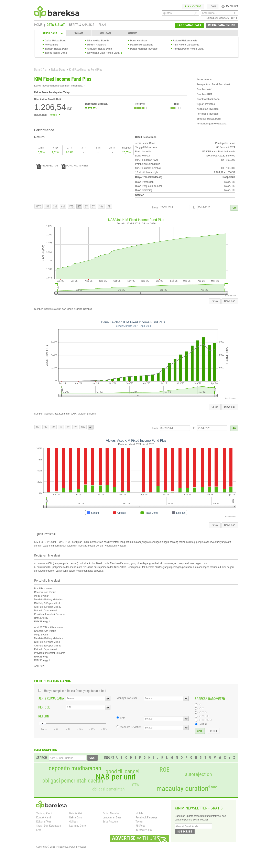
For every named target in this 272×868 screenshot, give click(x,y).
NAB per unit (116, 777)
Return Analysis (97, 45)
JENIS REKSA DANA (51, 698)
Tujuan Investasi (206, 104)
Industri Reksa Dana (56, 49)
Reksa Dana (58, 70)
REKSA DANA (50, 33)
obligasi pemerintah (108, 789)
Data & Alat (41, 70)
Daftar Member (111, 813)
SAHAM (79, 33)
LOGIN (213, 7)
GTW (136, 785)
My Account (230, 6)
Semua (203, 724)
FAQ (39, 830)
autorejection (198, 774)
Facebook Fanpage (146, 817)
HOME (38, 25)
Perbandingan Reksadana (212, 124)
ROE (165, 770)
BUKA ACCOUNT (193, 7)
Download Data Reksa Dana (104, 53)
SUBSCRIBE (185, 831)
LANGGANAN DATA (189, 25)
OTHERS (133, 33)
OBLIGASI (106, 33)
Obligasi (74, 821)
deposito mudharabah (75, 768)
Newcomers (51, 45)
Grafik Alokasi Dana (208, 99)
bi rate (212, 787)
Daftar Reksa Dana (55, 41)
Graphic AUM (204, 94)
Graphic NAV (204, 89)
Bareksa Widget (144, 830)
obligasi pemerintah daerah (73, 781)
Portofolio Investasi (208, 114)
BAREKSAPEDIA (46, 750)
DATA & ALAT (56, 25)
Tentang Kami (44, 813)
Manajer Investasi (127, 698)
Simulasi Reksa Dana (100, 49)
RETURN (44, 716)
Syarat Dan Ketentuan (49, 826)
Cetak (215, 301)
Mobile (139, 813)
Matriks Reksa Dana (142, 45)
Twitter (139, 821)
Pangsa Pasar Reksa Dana (188, 49)
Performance (204, 80)
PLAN (102, 25)
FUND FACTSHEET (74, 166)
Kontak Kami (43, 817)
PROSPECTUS (47, 166)
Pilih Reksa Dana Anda (186, 45)
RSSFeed (140, 826)
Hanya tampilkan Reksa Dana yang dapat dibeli (75, 691)
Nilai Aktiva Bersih (98, 41)
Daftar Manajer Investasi (144, 49)
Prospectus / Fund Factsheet (213, 84)
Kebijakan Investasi (208, 109)
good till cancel (122, 772)
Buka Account (110, 821)
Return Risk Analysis (185, 41)
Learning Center (78, 826)
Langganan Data (112, 817)
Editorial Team (44, 821)
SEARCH (42, 758)
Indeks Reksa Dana (56, 53)
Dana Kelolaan (139, 41)
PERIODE (44, 707)
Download (230, 301)
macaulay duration (182, 789)
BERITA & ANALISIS (82, 25)
